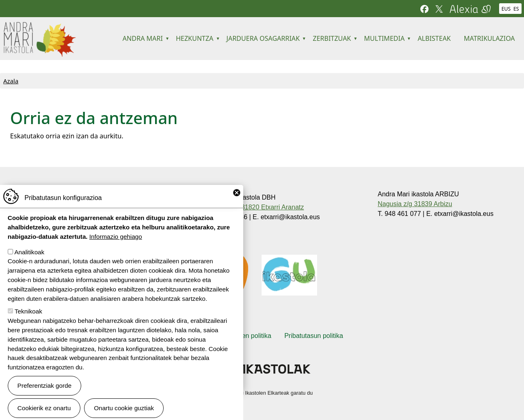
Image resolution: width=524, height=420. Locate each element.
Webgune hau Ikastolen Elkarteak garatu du (262, 393)
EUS (506, 9)
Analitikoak (29, 264)
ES (516, 9)
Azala (11, 81)
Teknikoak (29, 323)
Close (237, 205)
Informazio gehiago (116, 248)
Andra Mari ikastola (39, 27)
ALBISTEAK (434, 38)
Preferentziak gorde (45, 397)
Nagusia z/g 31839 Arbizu (415, 204)
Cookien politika (248, 336)
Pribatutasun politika (314, 336)
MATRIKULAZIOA (490, 38)
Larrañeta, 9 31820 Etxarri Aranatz (254, 207)
